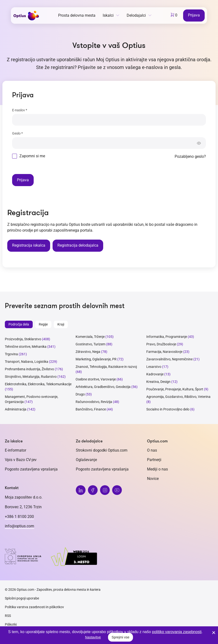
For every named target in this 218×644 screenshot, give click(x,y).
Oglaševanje (86, 460)
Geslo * (17, 133)
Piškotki (11, 624)
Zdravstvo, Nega (88, 352)
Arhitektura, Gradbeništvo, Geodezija (103, 387)
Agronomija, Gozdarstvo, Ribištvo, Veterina (178, 397)
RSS (8, 616)
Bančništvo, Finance (91, 409)
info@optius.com (19, 526)
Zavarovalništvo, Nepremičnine (169, 359)
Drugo (80, 394)
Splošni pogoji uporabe (22, 598)
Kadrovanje (155, 374)
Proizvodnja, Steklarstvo (23, 339)
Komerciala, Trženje (90, 337)
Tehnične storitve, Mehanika (26, 347)
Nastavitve (93, 637)
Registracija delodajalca (78, 245)
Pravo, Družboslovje (161, 344)
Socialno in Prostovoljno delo (168, 409)
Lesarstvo (154, 367)
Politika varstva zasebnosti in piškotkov (34, 607)
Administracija (16, 409)
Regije (43, 324)
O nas (152, 450)
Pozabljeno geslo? (190, 156)
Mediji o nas (157, 469)
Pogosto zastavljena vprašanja (31, 469)
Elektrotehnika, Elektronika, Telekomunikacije (38, 384)
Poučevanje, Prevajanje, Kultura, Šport (175, 389)
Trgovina (11, 354)
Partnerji (154, 460)
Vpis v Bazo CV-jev (21, 460)
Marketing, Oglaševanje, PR (96, 359)
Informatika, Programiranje (167, 337)
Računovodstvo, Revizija (94, 402)
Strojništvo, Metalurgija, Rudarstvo (31, 377)
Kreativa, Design (158, 382)
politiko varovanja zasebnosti (177, 632)
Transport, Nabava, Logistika (27, 362)
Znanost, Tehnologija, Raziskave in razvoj (106, 367)
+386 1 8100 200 (19, 517)
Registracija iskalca (29, 245)
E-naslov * (20, 110)
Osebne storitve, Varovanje (96, 379)
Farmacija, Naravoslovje (165, 352)
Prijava (194, 15)
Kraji (61, 324)
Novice (153, 479)
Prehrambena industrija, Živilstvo (29, 369)
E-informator (16, 450)
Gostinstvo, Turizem (90, 344)
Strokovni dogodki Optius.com (102, 450)
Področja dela (19, 324)
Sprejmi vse (121, 637)
